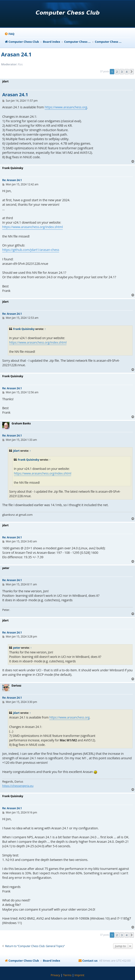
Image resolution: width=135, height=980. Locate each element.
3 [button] (122, 72)
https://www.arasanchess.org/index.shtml (32, 227)
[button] (132, 72)
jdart (16, 451)
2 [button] (117, 72)
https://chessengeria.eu (18, 786)
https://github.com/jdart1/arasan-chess (31, 250)
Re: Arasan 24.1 (12, 180)
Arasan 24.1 (16, 54)
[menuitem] (9, 34)
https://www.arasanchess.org (66, 107)
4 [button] (127, 72)
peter (17, 648)
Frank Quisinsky (24, 329)
